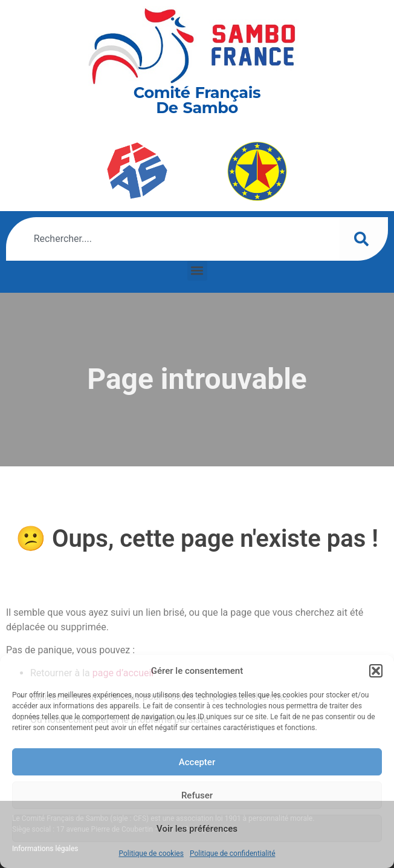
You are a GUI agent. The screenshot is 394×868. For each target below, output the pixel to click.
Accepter (197, 762)
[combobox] (173, 239)
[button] (376, 671)
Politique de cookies (151, 853)
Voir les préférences (197, 829)
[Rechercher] (364, 239)
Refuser (197, 795)
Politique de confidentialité (233, 853)
